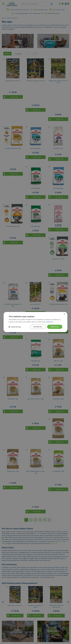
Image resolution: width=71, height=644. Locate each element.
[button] (15, 327)
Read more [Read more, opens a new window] (50, 322)
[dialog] (35, 322)
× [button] (64, 314)
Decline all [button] (38, 327)
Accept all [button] (55, 327)
